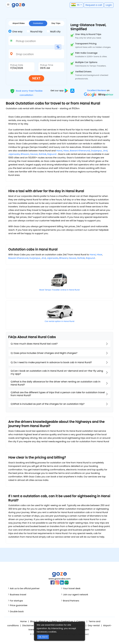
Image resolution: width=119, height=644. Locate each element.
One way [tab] (15, 31)
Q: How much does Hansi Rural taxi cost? (34, 344)
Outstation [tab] (38, 23)
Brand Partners (71, 601)
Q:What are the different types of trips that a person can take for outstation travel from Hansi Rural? (58, 394)
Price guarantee (19, 605)
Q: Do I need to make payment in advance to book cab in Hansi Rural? (51, 362)
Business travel (18, 595)
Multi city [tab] (53, 31)
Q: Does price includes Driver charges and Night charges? (44, 353)
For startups (16, 601)
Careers (81, 621)
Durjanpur (96, 151)
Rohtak (43, 154)
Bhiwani (25, 154)
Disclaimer (28, 625)
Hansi (59, 151)
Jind (105, 151)
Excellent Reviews (97, 90)
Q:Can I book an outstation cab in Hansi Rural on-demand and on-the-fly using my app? (57, 372)
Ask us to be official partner (25, 588)
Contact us (67, 621)
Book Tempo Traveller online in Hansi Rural (59, 290)
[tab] (17, 32)
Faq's (55, 621)
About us (43, 621)
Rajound (52, 154)
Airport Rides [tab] (19, 23)
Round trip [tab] (34, 31)
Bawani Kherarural (80, 151)
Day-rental (94, 625)
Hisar (66, 151)
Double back (17, 611)
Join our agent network (76, 595)
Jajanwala (14, 154)
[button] (8, 5)
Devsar (34, 154)
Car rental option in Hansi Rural (59, 321)
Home (23, 621)
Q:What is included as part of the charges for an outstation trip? (48, 404)
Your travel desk (72, 588)
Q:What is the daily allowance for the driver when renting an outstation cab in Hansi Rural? (55, 383)
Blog (33, 621)
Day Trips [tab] (56, 23)
